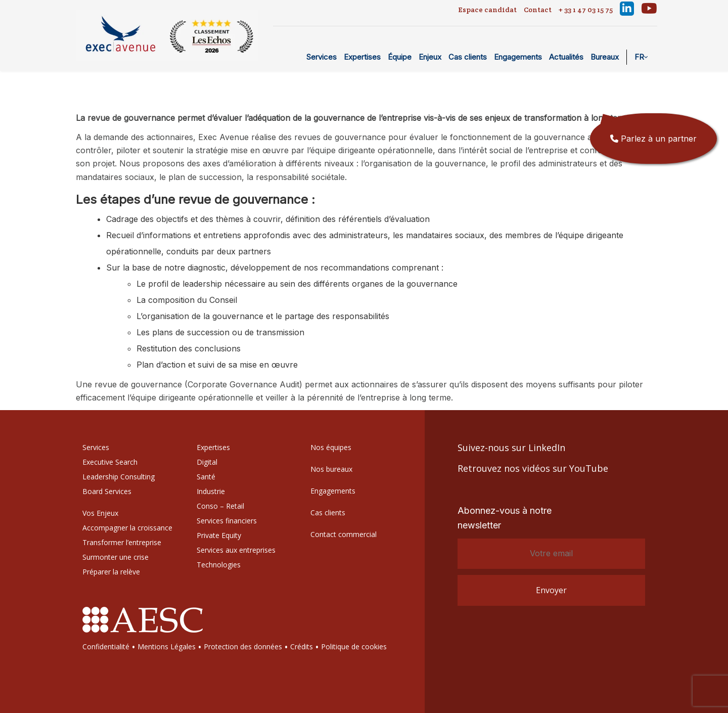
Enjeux (430, 57)
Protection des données (243, 647)
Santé (206, 477)
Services (322, 57)
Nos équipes (331, 447)
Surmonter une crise (116, 557)
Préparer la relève (111, 572)
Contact (538, 10)
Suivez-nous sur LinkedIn (511, 448)
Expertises (362, 57)
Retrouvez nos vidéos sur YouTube (533, 468)
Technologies (219, 565)
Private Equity (219, 535)
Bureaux (605, 57)
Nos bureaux (331, 469)
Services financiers (227, 521)
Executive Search (110, 462)
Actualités (566, 57)
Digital (207, 462)
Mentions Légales (167, 647)
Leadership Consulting (119, 477)
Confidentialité (106, 647)
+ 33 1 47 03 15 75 (586, 10)
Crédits (302, 647)
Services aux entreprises (236, 550)
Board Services (107, 491)
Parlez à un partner (653, 139)
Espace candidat (487, 10)
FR (639, 57)
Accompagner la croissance (127, 528)
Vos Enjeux (100, 513)
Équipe (400, 57)
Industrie (211, 491)
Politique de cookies (354, 647)
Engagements (518, 57)
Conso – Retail (220, 506)
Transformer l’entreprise (122, 542)
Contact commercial (344, 534)
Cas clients (468, 57)
